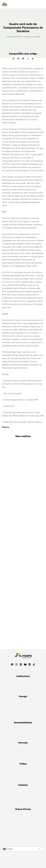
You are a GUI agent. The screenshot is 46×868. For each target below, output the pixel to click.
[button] (13, 59)
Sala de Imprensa (23, 20)
